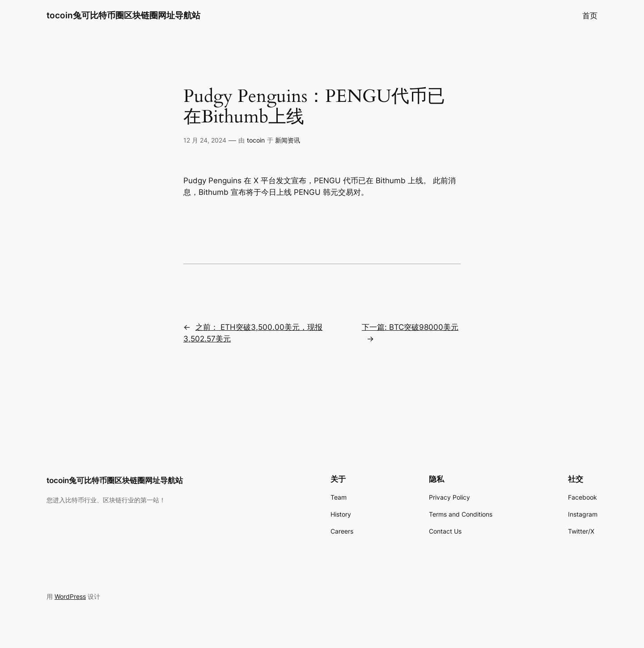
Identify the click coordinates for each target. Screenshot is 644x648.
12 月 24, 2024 (205, 140)
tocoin (256, 140)
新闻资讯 (288, 140)
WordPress (70, 596)
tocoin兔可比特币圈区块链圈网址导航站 (123, 15)
